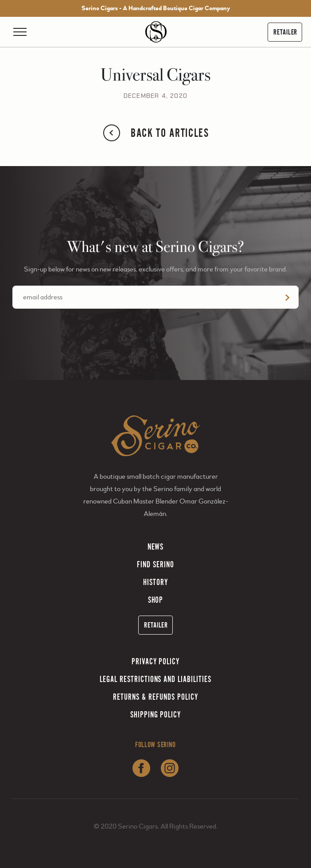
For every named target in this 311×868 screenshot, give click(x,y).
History (155, 582)
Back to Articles (155, 133)
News (156, 547)
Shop (156, 600)
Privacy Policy (155, 661)
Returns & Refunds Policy (155, 697)
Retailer (285, 32)
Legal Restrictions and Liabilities (155, 679)
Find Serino (155, 564)
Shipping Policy (155, 715)
